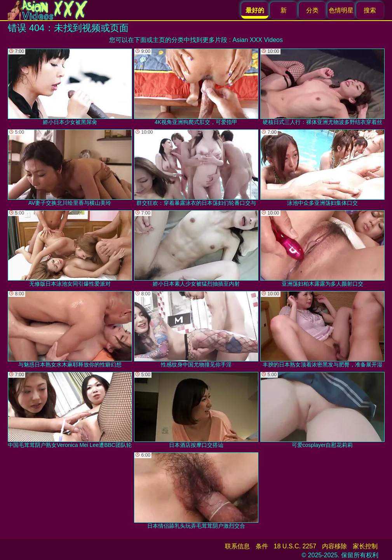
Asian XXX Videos (258, 40)
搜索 (370, 10)
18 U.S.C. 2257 (295, 546)
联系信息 (237, 546)
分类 (312, 10)
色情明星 (341, 10)
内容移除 (335, 546)
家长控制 (365, 546)
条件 (262, 546)
